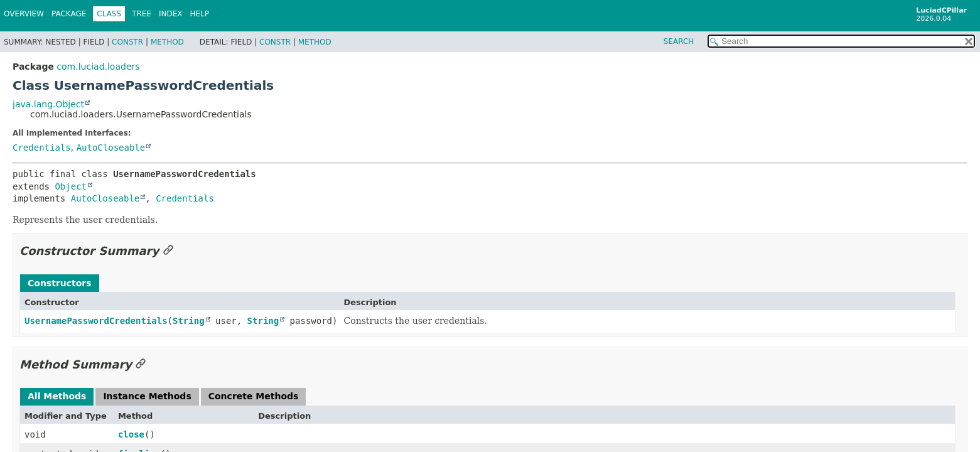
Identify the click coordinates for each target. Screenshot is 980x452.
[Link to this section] (168, 251)
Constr (127, 42)
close (131, 434)
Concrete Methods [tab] (254, 396)
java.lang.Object (48, 104)
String (189, 321)
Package (69, 14)
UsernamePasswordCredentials (96, 321)
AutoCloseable (111, 148)
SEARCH (679, 41)
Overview (24, 14)
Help (200, 14)
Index (171, 14)
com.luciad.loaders (98, 67)
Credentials (42, 148)
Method (167, 42)
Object (71, 186)
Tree (142, 14)
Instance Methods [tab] (147, 396)
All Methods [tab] (57, 396)
